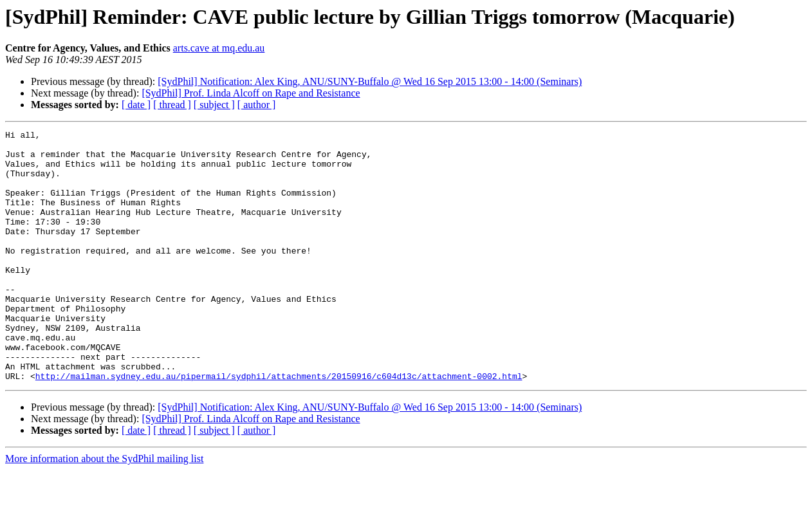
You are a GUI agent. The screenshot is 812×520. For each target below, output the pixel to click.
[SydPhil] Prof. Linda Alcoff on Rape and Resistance (251, 93)
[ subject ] (214, 105)
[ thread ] (172, 105)
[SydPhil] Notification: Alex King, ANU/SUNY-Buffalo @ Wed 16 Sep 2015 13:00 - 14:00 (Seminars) (370, 81)
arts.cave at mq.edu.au (219, 48)
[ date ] (136, 105)
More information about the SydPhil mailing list (104, 509)
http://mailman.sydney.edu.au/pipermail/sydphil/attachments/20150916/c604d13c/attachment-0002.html (279, 426)
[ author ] (257, 105)
